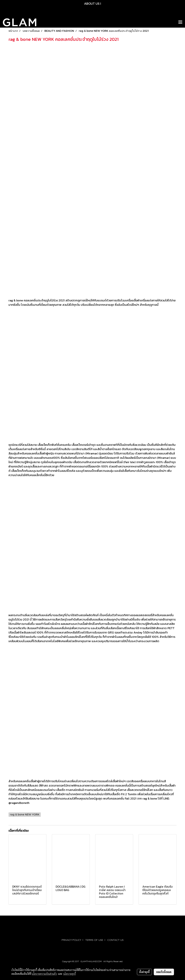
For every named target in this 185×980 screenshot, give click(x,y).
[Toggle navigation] (180, 22)
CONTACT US (115, 940)
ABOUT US (92, 4)
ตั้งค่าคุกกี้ (144, 972)
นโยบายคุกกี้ (70, 974)
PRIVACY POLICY (71, 940)
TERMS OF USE (94, 940)
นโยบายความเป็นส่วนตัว (44, 974)
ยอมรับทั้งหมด (164, 972)
